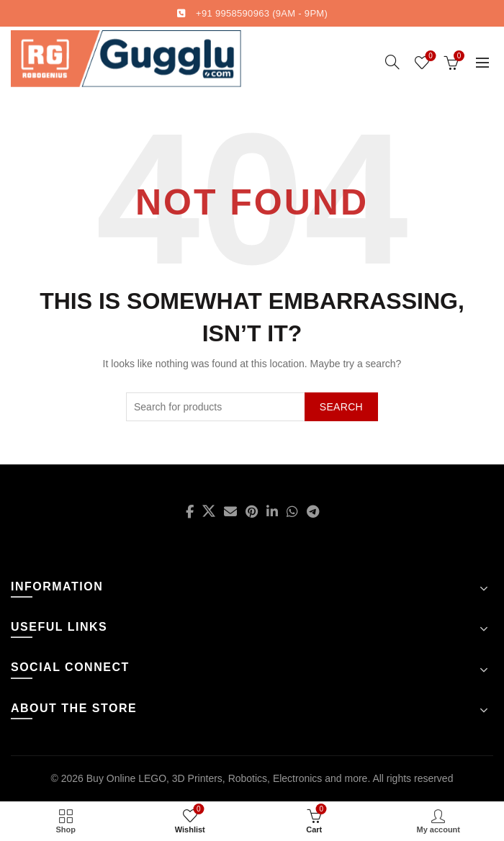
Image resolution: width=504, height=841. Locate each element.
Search (341, 407)
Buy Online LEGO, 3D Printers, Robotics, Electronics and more (227, 778)
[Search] (392, 62)
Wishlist (429, 57)
